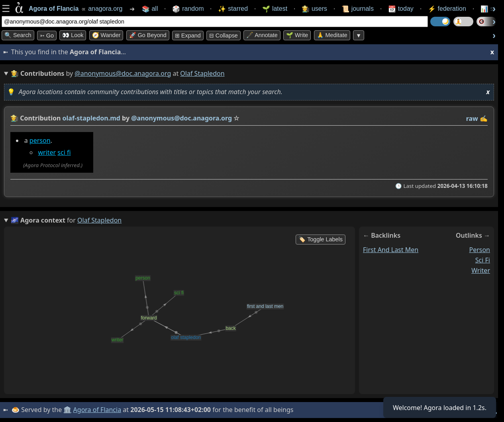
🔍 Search (18, 35)
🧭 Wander (106, 35)
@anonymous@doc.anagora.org (123, 73)
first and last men (391, 250)
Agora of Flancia (97, 410)
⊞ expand (188, 35)
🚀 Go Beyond (148, 35)
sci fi (64, 152)
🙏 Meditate (332, 35)
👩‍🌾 (14, 118)
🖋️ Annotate (262, 35)
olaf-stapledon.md (91, 118)
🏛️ (67, 410)
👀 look (73, 35)
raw (472, 118)
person (40, 140)
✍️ (484, 118)
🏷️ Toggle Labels (321, 239)
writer (47, 152)
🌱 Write (297, 35)
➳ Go (47, 35)
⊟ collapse (224, 35)
